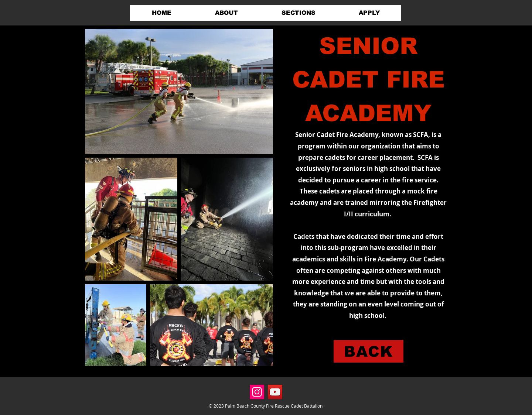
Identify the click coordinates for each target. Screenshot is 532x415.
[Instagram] (257, 392)
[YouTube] (275, 392)
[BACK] (369, 351)
